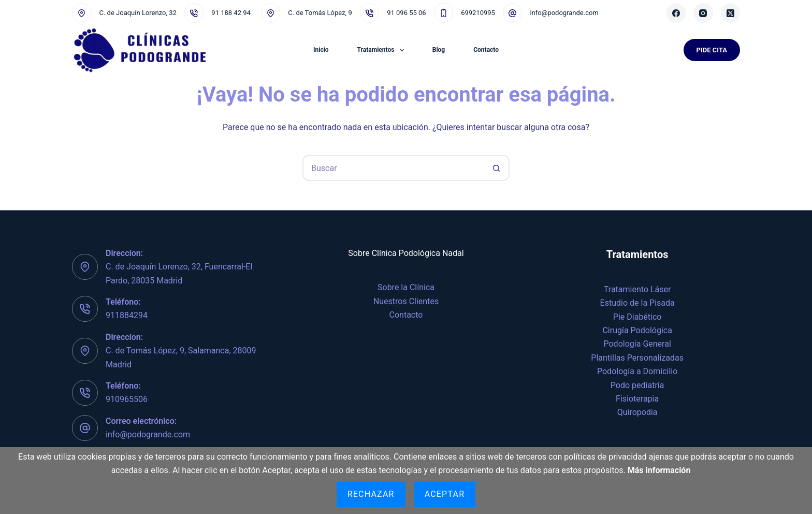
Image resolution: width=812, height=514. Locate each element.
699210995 (478, 13)
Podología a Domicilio (637, 371)
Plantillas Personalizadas (637, 358)
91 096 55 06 (406, 13)
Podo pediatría (637, 385)
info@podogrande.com (564, 13)
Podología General (637, 344)
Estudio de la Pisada (637, 303)
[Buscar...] (393, 168)
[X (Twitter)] (731, 13)
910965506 (127, 399)
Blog (439, 50)
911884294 (127, 315)
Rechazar (371, 494)
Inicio (321, 50)
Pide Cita (712, 50)
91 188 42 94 (231, 13)
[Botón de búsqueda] (497, 168)
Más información (659, 470)
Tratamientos (383, 50)
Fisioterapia (637, 399)
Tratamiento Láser (637, 289)
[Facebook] (676, 13)
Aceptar (445, 494)
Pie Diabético (637, 317)
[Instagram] (703, 13)
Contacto (486, 50)
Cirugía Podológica (637, 330)
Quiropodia (637, 412)
